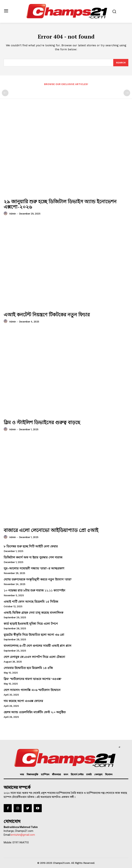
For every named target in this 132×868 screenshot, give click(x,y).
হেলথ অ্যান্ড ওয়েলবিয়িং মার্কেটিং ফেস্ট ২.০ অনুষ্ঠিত (35, 712)
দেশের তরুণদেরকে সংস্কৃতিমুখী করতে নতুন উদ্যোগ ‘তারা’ (38, 579)
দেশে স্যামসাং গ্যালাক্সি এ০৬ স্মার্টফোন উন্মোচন (32, 690)
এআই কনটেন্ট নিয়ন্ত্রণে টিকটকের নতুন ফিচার (47, 315)
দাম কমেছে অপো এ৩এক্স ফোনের (23, 701)
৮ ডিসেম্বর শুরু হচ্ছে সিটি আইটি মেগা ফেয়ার (31, 546)
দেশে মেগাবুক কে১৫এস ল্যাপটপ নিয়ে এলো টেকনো (34, 657)
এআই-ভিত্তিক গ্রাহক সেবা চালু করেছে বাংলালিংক (33, 613)
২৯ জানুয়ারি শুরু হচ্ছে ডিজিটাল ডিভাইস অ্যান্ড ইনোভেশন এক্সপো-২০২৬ (60, 204)
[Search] (121, 63)
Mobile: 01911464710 (16, 842)
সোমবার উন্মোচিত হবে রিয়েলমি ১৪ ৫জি (28, 668)
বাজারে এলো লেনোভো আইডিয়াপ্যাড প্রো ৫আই (51, 530)
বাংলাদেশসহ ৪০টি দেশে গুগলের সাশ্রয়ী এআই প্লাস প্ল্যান (38, 646)
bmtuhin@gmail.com (23, 835)
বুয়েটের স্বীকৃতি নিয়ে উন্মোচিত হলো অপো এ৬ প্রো (34, 635)
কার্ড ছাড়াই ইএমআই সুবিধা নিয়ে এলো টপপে (31, 624)
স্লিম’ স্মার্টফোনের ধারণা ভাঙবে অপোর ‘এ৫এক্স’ (33, 679)
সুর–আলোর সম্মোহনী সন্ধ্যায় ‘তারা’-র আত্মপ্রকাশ (34, 568)
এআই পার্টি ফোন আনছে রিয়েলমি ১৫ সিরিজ (31, 602)
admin (13, 214)
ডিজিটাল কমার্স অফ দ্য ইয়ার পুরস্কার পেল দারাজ (33, 557)
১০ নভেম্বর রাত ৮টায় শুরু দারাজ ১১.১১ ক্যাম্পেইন (34, 590)
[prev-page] (5, 93)
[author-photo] (6, 214)
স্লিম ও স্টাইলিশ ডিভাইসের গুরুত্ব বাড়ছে (42, 422)
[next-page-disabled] (127, 93)
